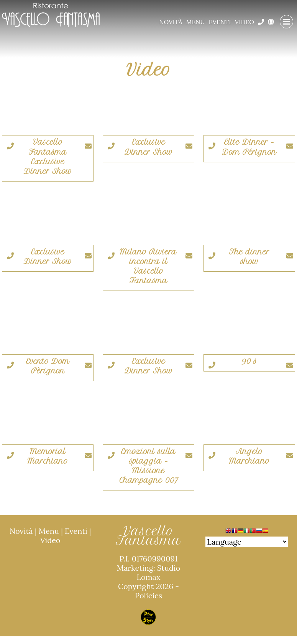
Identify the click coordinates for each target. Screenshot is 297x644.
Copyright (136, 586)
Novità (171, 22)
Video (244, 22)
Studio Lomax (158, 572)
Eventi (220, 22)
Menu (196, 22)
